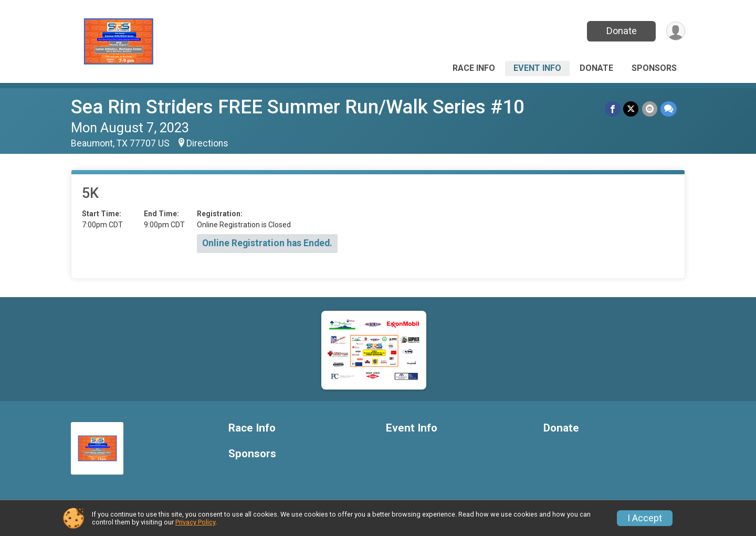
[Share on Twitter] (631, 109)
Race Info (474, 68)
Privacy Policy (195, 522)
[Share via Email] (650, 109)
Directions (207, 143)
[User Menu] (675, 31)
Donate (621, 31)
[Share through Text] (669, 109)
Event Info (537, 68)
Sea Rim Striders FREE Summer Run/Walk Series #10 (298, 107)
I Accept (645, 518)
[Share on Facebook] (613, 109)
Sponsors (654, 68)
